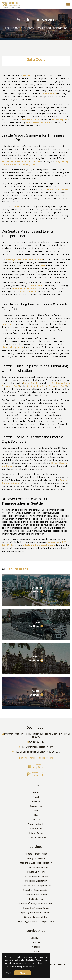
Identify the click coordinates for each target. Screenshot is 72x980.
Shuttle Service (36, 899)
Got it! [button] (9, 973)
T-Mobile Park (37, 285)
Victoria (36, 657)
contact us (53, 542)
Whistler (36, 622)
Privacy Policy (36, 833)
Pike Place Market (31, 120)
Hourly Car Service (36, 858)
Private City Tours (36, 872)
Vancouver (36, 588)
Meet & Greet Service (36, 894)
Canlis (17, 207)
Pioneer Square (60, 120)
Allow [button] (22, 973)
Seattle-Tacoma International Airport (21, 161)
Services (36, 801)
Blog (36, 815)
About (36, 797)
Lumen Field (7, 324)
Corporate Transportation (36, 876)
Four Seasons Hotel (26, 291)
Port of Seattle (31, 383)
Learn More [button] (28, 967)
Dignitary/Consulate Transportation (36, 922)
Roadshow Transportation (36, 890)
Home (36, 792)
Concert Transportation (36, 917)
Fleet (36, 811)
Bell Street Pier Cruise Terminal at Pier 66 (47, 386)
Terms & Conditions (36, 838)
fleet (43, 265)
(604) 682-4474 (37, 742)
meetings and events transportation (24, 259)
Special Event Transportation (36, 885)
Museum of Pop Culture (24, 288)
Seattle (26, 75)
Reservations (36, 829)
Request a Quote (36, 824)
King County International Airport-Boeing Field (35, 163)
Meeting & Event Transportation (36, 863)
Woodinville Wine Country (39, 123)
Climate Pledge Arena (13, 347)
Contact (36, 820)
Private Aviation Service (36, 867)
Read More (36, 592)
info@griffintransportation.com (39, 545)
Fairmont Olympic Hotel (56, 189)
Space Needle (50, 93)
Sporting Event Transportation (36, 913)
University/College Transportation (36, 904)
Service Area (36, 806)
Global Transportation (36, 881)
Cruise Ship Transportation (36, 908)
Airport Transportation (36, 854)
